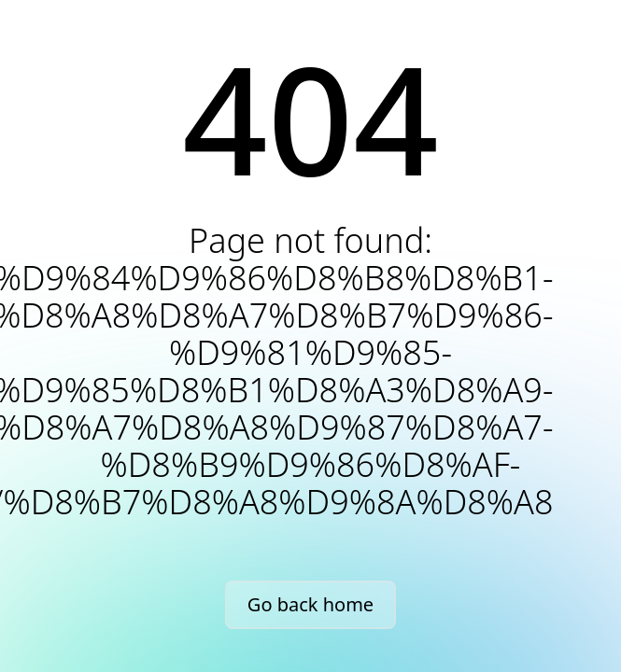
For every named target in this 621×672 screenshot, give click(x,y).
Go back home (310, 604)
